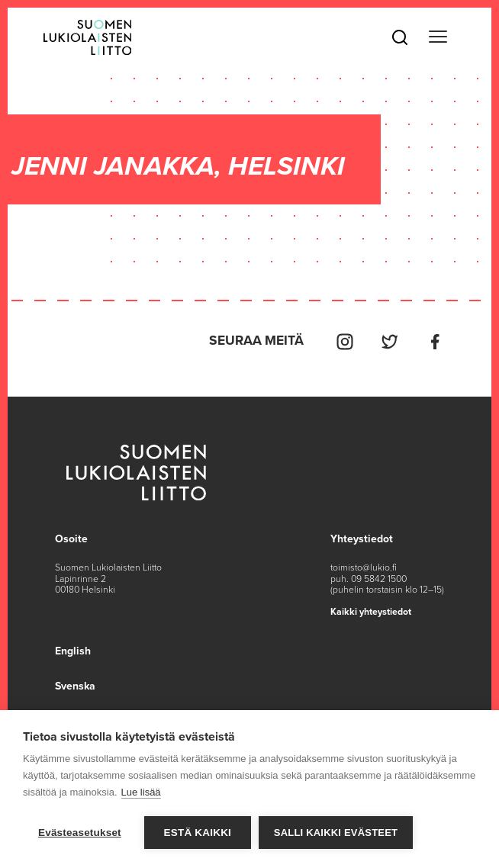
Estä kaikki (198, 833)
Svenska (75, 686)
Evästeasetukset (80, 833)
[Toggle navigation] (438, 37)
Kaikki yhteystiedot (371, 612)
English (73, 651)
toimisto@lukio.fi (364, 567)
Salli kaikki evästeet (336, 833)
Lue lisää (141, 792)
